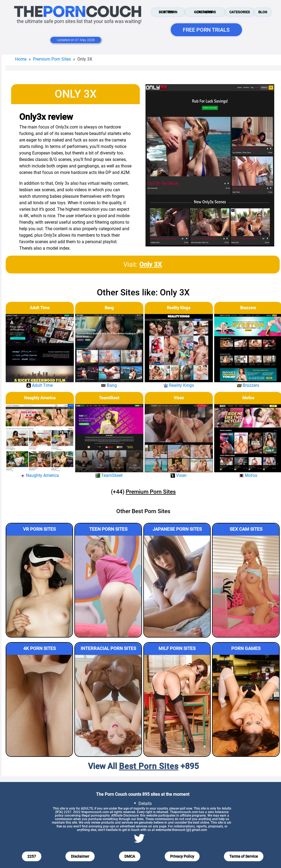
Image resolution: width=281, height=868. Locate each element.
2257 (32, 856)
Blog (263, 12)
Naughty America (40, 398)
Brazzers (248, 308)
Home (21, 59)
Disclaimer (80, 856)
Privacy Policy (182, 856)
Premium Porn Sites (52, 59)
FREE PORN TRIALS (206, 30)
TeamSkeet (109, 398)
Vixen (179, 398)
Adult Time (40, 308)
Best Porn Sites (168, 12)
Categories (240, 12)
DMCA (130, 856)
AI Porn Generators (205, 12)
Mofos (248, 398)
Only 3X (151, 265)
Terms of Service (244, 856)
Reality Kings (179, 308)
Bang (109, 308)
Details (142, 803)
